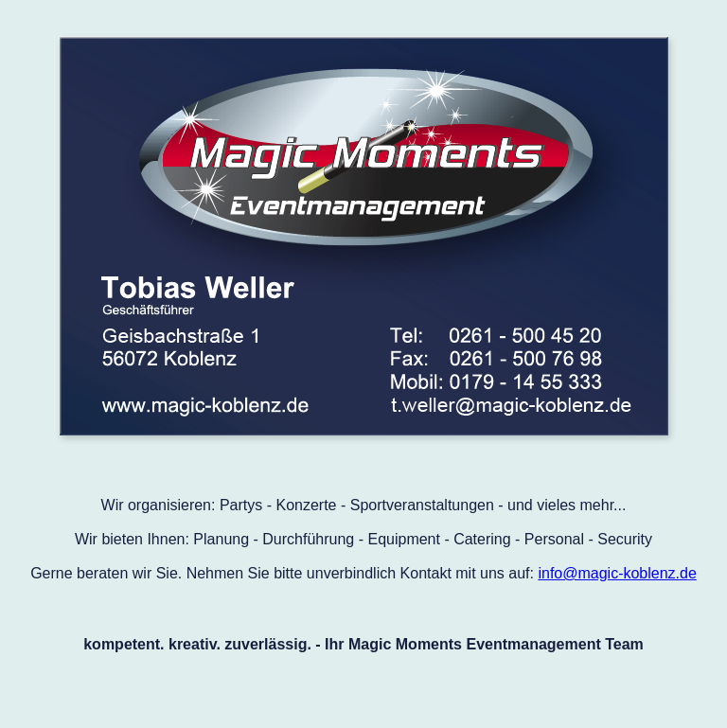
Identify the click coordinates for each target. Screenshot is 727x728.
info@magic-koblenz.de (617, 573)
